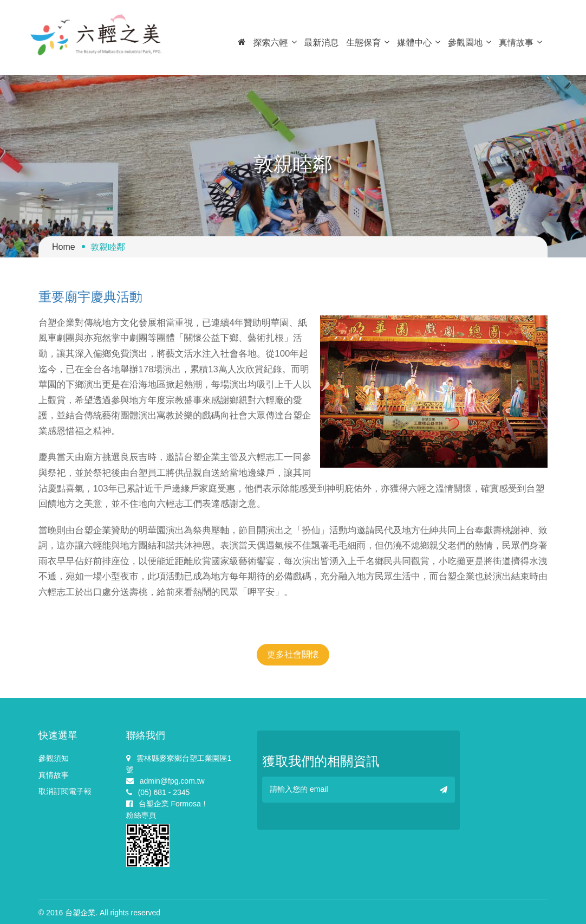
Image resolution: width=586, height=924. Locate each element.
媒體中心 (419, 42)
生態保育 (368, 42)
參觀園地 (470, 42)
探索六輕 (275, 42)
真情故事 (520, 42)
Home (64, 247)
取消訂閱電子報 (65, 791)
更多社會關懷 (293, 654)
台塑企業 (80, 913)
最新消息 (321, 43)
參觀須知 (54, 758)
